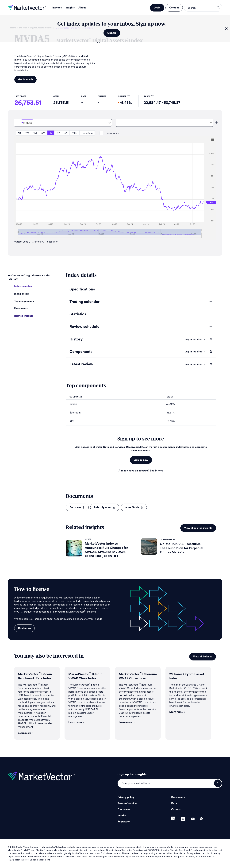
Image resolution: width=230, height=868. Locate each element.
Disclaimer (124, 809)
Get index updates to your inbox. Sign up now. (112, 24)
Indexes (57, 8)
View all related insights (198, 528)
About (82, 8)
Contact (174, 8)
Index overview (23, 286)
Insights (70, 8)
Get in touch (25, 80)
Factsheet (77, 507)
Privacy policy (126, 797)
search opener (218, 8)
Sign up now (141, 460)
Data (174, 803)
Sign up (112, 33)
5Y (66, 133)
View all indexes (203, 657)
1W (27, 133)
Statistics (78, 314)
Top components (24, 301)
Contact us (24, 628)
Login (157, 8)
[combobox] (63, 123)
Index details (22, 294)
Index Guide (134, 507)
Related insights (24, 316)
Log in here (157, 471)
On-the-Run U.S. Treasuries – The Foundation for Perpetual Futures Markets (182, 548)
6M (43, 133)
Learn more (26, 733)
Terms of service (127, 803)
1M (35, 133)
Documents (21, 309)
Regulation (124, 822)
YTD (75, 133)
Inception (87, 133)
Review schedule (84, 327)
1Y (51, 133)
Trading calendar (84, 302)
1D (20, 133)
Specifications (82, 289)
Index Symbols (105, 507)
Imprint (122, 816)
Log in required (195, 339)
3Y (58, 133)
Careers (176, 809)
